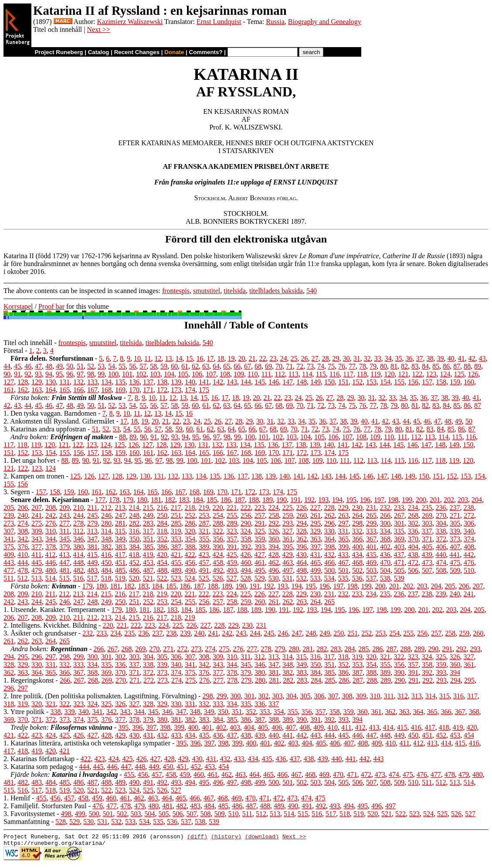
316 (134, 531)
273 (9, 523)
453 (148, 562)
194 (337, 500)
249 (148, 515)
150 (329, 382)
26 (305, 358)
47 (38, 366)
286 (190, 523)
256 (246, 515)
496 (274, 570)
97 (80, 374)
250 (162, 515)
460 (246, 562)
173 (176, 390)
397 (316, 547)
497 (288, 570)
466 (329, 562)
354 (190, 539)
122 (417, 374)
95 (59, 374)
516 (78, 578)
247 (120, 515)
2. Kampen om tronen (34, 476)
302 (413, 523)
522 (162, 578)
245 (92, 515)
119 (375, 374)
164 (51, 390)
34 (388, 358)
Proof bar (51, 306)
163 (37, 390)
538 (385, 578)
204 (477, 500)
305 (455, 523)
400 (357, 547)
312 (78, 531)
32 (367, 358)
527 (231, 578)
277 (64, 523)
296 (329, 523)
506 (413, 570)
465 (316, 562)
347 (92, 539)
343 (37, 539)
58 (153, 366)
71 (289, 366)
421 (176, 555)
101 (127, 374)
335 (399, 531)
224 (273, 507)
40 (451, 358)
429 (287, 555)
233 (399, 507)
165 (64, 390)
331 (343, 531)
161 (9, 390)
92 (28, 374)
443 (9, 562)
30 (346, 358)
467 (343, 562)
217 (176, 507)
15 (190, 358)
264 (357, 515)
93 (38, 374)
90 (7, 374)
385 (148, 547)
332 (357, 531)
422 (190, 555)
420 (162, 555)
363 (316, 539)
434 (357, 555)
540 (312, 291)
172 (162, 390)
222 (245, 507)
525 (204, 578)
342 (23, 539)
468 (357, 562)
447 (64, 562)
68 (258, 366)
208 (51, 507)
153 (371, 382)
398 (329, 547)
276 (51, 523)
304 (441, 523)
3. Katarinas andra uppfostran (45, 429)
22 (263, 358)
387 (176, 547)
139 (176, 382)
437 (399, 555)
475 (455, 562)
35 (399, 358)
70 (279, 366)
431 (315, 555)
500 (329, 570)
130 (51, 382)
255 (232, 515)
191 (295, 500)
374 (469, 539)
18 (221, 358)
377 (37, 547)
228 (329, 507)
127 (9, 382)
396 (302, 547)
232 (385, 507)
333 (371, 531)
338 (441, 531)
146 (274, 382)
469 (371, 562)
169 (120, 390)
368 (385, 539)
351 (148, 539)
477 (9, 570)
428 (273, 555)
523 (176, 578)
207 (37, 507)
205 (9, 507)
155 (399, 382)
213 (120, 507)
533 (315, 578)
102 (141, 374)
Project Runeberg (59, 52)
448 (78, 562)
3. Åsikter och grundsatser (40, 633)
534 (329, 578)
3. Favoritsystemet (29, 814)
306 (469, 523)
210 (78, 507)
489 (176, 570)
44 (7, 366)
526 (217, 578)
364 (329, 539)
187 (240, 500)
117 (348, 374)
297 (343, 523)
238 (468, 507)
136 (134, 382)
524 (190, 578)
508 (441, 570)
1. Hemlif (17, 798)
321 (204, 531)
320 (190, 531)
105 (183, 374)
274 (23, 523)
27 (315, 358)
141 (204, 382)
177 (100, 500)
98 (91, 374)
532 (301, 578)
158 (441, 382)
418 (134, 555)
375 (9, 547)
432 (329, 555)
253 (204, 515)
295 (316, 523)
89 (478, 366)
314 (106, 531)
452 (134, 562)
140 (190, 382)
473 (427, 562)
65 (227, 366)
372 (441, 539)
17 (210, 358)
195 (351, 500)
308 (23, 531)
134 (106, 382)
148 (302, 382)
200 (421, 500)
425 (231, 555)
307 (9, 531)
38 (430, 358)
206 (23, 507)
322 (217, 531)
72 (300, 366)
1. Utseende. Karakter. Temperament (54, 610)
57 (143, 366)
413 (64, 555)
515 (64, 578)
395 (288, 547)
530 (273, 578)
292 (274, 523)
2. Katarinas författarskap (39, 759)
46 (28, 366)
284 (162, 523)
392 (246, 547)
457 (204, 562)
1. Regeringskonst (29, 680)
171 (148, 390)
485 (120, 570)
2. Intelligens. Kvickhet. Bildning (50, 625)
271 (455, 515)
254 (218, 515)
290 (246, 523)
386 (162, 547)
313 (92, 531)
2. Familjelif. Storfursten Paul (45, 806)
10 (137, 358)
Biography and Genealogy (325, 22)
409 (9, 555)
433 (343, 555)
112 (280, 374)
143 (232, 382)
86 (446, 366)
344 (51, 539)
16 (200, 358)
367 (371, 539)
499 (316, 570)
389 (204, 547)
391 (232, 547)
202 (449, 500)
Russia (275, 22)
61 (185, 366)
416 (106, 555)
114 (307, 374)
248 (134, 515)
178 (114, 500)
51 (80, 366)
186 (226, 500)
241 (37, 515)
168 (106, 390)
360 (274, 539)
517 (92, 578)
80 (383, 366)
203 (463, 500)
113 (294, 374)
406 (441, 547)
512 (22, 578)
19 (231, 358)
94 (49, 374)
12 (158, 358)
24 (284, 358)
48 (49, 366)
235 (427, 507)
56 (132, 366)
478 (23, 570)
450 (106, 562)
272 (469, 515)
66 (237, 366)
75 (331, 366)
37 (420, 358)
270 (441, 515)
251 (176, 515)
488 (162, 570)
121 (403, 374)
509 (455, 570)
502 (357, 570)
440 (441, 555)
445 (37, 562)
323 (231, 531)
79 (373, 366)
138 (162, 382)
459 (232, 562)
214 (134, 507)
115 (321, 374)
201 (435, 500)
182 (170, 500)
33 (378, 358)
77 (352, 366)
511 (8, 578)
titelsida (235, 291)
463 (288, 562)
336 (413, 531)
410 (23, 555)
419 (148, 555)
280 (106, 523)
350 (134, 539)
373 (455, 539)
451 (120, 562)
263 (343, 515)
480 (51, 570)
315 (120, 531)
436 (385, 555)
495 (260, 570)
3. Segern (17, 492)
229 (343, 507)
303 (427, 523)
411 (36, 555)
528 (245, 578)
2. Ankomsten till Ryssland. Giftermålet (59, 421)
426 (245, 555)
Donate (174, 52)
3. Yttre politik (24, 712)
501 (343, 570)
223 (259, 507)
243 (64, 515)
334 (385, 531)
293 (288, 523)
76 (342, 366)
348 (106, 539)
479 (37, 570)
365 (343, 539)
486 (134, 570)
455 (176, 562)
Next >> (99, 29)
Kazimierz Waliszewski (130, 22)
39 (441, 358)
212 (106, 507)
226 (301, 507)
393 (260, 547)
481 (64, 570)
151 (343, 382)
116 (334, 374)
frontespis (176, 291)
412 (50, 555)
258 (274, 515)
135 (120, 382)
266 (385, 515)
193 (323, 500)
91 (17, 374)
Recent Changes (137, 52)
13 (169, 358)
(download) (262, 837)
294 (302, 523)
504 (385, 570)
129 (37, 382)
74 (321, 366)
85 (436, 366)
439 (427, 555)
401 (371, 547)
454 (162, 562)
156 (413, 382)
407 (455, 547)
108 (225, 374)
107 (211, 374)
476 (469, 562)
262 (329, 515)
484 (106, 570)
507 (427, 570)
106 (197, 374)
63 (206, 366)
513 (36, 578)
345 (64, 539)
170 (134, 390)
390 (218, 547)
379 (64, 547)
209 (64, 507)
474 (441, 562)
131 (64, 382)
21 (252, 358)
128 (23, 382)
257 (260, 515)
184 (198, 500)
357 (232, 539)
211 (92, 507)
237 (455, 507)
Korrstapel (18, 306)
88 (467, 366)
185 (212, 500)
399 (343, 547)
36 (409, 358)
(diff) (197, 837)
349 (120, 539)
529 (259, 578)
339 (455, 531)
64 (216, 366)
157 (427, 382)
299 (371, 523)
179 (128, 500)
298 (357, 523)
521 (148, 578)
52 (91, 366)
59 (164, 366)
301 (399, 523)
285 (176, 523)
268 (413, 515)
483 (92, 570)
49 (59, 366)
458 (218, 562)
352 (162, 539)
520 (134, 578)
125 (459, 374)
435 (371, 555)
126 (473, 374)
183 (184, 500)
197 (379, 500)
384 (134, 547)
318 (162, 531)
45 (17, 366)
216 (162, 507)
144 (246, 382)
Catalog (99, 52)
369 (399, 539)
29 (336, 358)
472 (413, 562)
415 (92, 555)
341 (9, 539)
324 (245, 531)
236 (441, 507)
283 (148, 523)
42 (472, 358)
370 (413, 539)
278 (78, 523)
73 (310, 366)
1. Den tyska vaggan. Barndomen (50, 413)
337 (427, 531)
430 (301, 555)
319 (176, 531)
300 (385, 523)
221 (231, 507)
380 (78, 547)
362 (302, 539)
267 (399, 515)
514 (50, 578)
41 (461, 358)
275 (37, 523)
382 (106, 547)
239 (9, 515)
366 (357, 539)
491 (204, 570)
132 (78, 382)
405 (427, 547)
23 (273, 358)
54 (112, 366)
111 (266, 374)
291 (260, 523)
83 (415, 366)
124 (445, 374)
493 (232, 570)
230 (357, 507)
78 (363, 366)
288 (218, 523)
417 (120, 555)
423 (204, 555)
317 (148, 531)
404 (413, 547)
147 (288, 382)
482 (78, 570)
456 (190, 562)
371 (427, 539)
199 (407, 500)
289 (232, 523)
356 (218, 539)
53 (101, 366)
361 (288, 539)
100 (113, 374)
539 (399, 578)
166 (78, 390)
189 (268, 500)
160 (469, 382)
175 (204, 390)
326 (273, 531)
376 (23, 547)
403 (399, 547)
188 (254, 500)
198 (393, 500)
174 (190, 390)
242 (51, 515)
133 (92, 382)
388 (190, 547)
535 (343, 578)
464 (302, 562)
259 (288, 515)
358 (246, 539)
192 (309, 500)
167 (92, 390)
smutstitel (207, 291)
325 (259, 531)
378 (51, 547)
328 (301, 531)
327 (287, 531)
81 (394, 366)
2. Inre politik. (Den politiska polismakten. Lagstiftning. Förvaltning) (100, 696)
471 (399, 562)
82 (404, 366)
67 (248, 366)
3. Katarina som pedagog (38, 767)
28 (326, 358)
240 (23, 515)
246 (106, 515)
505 (399, 570)
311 (64, 531)
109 (239, 374)
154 (385, 382)
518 (106, 578)
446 (51, 562)
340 (468, 531)
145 (260, 382)
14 (179, 358)
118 (362, 374)
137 (148, 382)
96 (70, 374)
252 (190, 515)
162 (23, 390)
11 (148, 358)
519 (120, 578)
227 (315, 507)
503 (371, 570)
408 (469, 547)
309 (37, 531)
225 (287, 507)
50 (70, 366)
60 (174, 366)
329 (315, 531)
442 (468, 555)
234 (413, 507)
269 (427, 515)
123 (431, 374)
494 (246, 570)
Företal (13, 350)
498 (302, 570)
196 (365, 500)
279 (92, 523)
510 (469, 570)
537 (371, 578)
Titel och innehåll (28, 343)
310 (51, 531)
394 (274, 547)
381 (92, 547)
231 (371, 507)
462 (274, 562)
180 (142, 500)
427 (259, 555)
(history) (226, 837)
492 (218, 570)
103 (155, 374)
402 (385, 547)
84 (425, 366)
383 (120, 547)
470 (385, 562)
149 (316, 382)
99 (101, 374)
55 (122, 366)
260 (302, 515)
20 (242, 358)
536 (357, 578)
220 (217, 507)
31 (357, 358)
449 (92, 562)
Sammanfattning (27, 822)
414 (78, 555)
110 (253, 374)
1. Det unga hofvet (29, 460)
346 (78, 539)
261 (316, 515)
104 (169, 374)
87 (457, 366)
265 (371, 515)
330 (329, 531)
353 (176, 539)
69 (268, 366)
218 (190, 507)
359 (260, 539)
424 (217, 555)
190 (282, 500)
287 (204, 523)
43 (482, 358)
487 (148, 570)
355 (204, 539)
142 (218, 382)
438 (413, 555)
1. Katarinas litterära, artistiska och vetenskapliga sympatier (87, 743)
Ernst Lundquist (219, 22)
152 (357, 382)
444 (23, 562)
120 (389, 374)
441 (455, 555)
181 (156, 500)
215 (148, 507)
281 (120, 523)
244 (78, 515)
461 (260, 562)
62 (195, 366)
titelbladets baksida (276, 291)
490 (190, 570)
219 (204, 507)
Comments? (206, 52)
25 (294, 358)
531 (287, 578)
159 (455, 382)
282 (134, 523)
